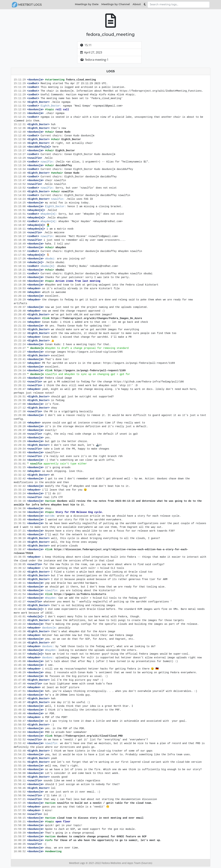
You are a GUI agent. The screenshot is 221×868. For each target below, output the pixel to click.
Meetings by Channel (116, 4)
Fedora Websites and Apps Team (121, 863)
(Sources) (147, 863)
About (137, 4)
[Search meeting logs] (179, 5)
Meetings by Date (87, 4)
